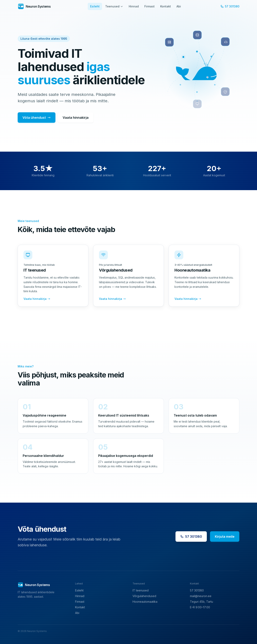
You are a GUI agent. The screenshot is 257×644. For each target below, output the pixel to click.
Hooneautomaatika (145, 602)
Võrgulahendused (144, 596)
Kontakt (166, 6)
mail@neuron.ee (201, 596)
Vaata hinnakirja (76, 118)
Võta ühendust (37, 118)
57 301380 (230, 6)
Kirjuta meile (225, 536)
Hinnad (134, 6)
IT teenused (141, 590)
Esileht (95, 6)
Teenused (114, 6)
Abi (179, 6)
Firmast (149, 6)
